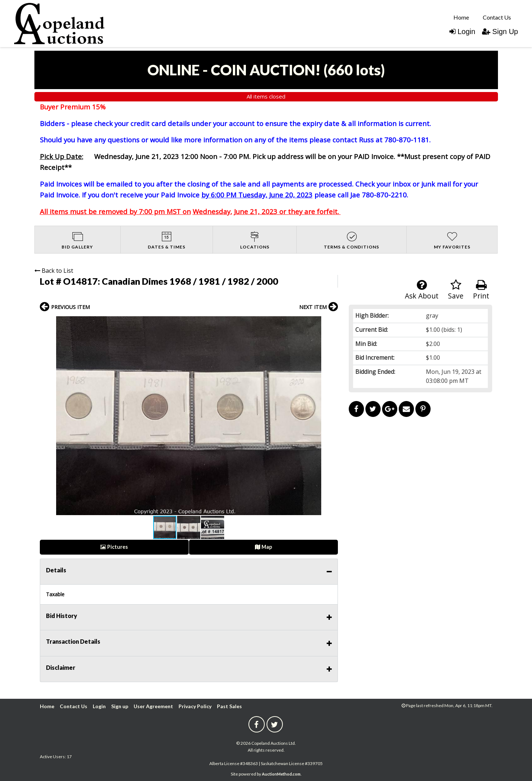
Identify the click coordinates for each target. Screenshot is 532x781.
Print (481, 290)
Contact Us (497, 17)
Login (462, 32)
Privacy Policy (195, 706)
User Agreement (153, 706)
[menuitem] (461, 17)
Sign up (120, 706)
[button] (331, 323)
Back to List (54, 271)
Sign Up (500, 32)
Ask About (422, 290)
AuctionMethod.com (281, 774)
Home (461, 17)
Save (456, 290)
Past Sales (229, 706)
